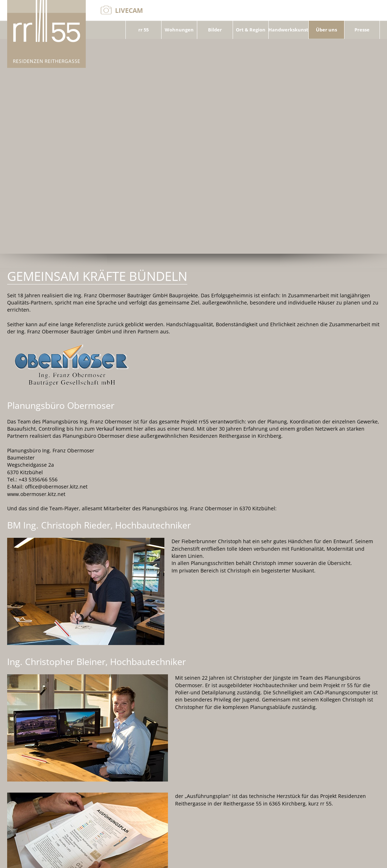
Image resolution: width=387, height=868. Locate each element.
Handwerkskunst (288, 30)
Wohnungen (179, 30)
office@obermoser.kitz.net (43, 857)
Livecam (129, 10)
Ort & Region (251, 30)
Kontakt (335, 857)
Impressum (366, 857)
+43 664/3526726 (107, 857)
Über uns (326, 30)
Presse (362, 30)
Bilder (215, 30)
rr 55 (143, 30)
